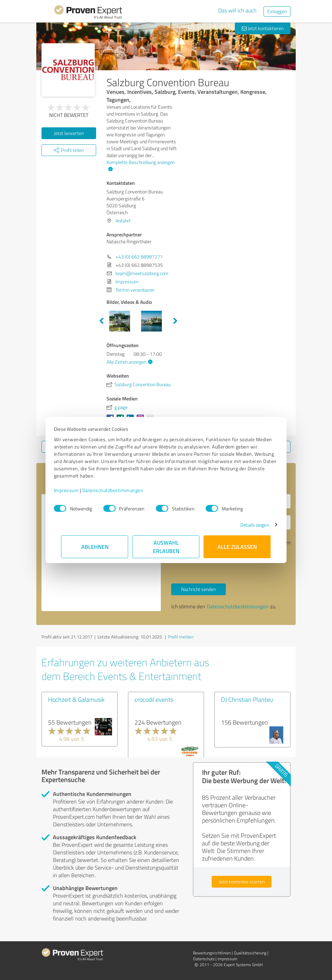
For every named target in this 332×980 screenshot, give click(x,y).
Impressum (74, 490)
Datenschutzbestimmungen (120, 490)
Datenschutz (204, 959)
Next (175, 321)
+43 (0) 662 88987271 (139, 257)
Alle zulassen (237, 547)
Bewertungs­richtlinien (212, 953)
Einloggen (277, 11)
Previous (101, 321)
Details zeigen (247, 525)
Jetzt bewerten (69, 133)
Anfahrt (123, 221)
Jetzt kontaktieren (263, 28)
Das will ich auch (237, 10)
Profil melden (181, 637)
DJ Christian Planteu (247, 699)
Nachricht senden (199, 589)
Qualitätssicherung (250, 953)
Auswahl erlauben (166, 547)
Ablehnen (95, 547)
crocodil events (154, 699)
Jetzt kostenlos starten (242, 882)
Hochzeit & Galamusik (76, 699)
